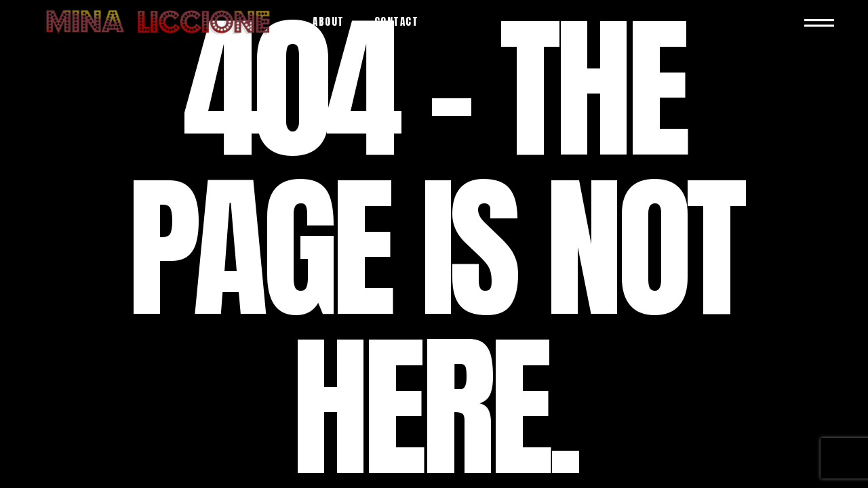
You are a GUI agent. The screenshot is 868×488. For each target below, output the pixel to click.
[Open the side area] (819, 21)
